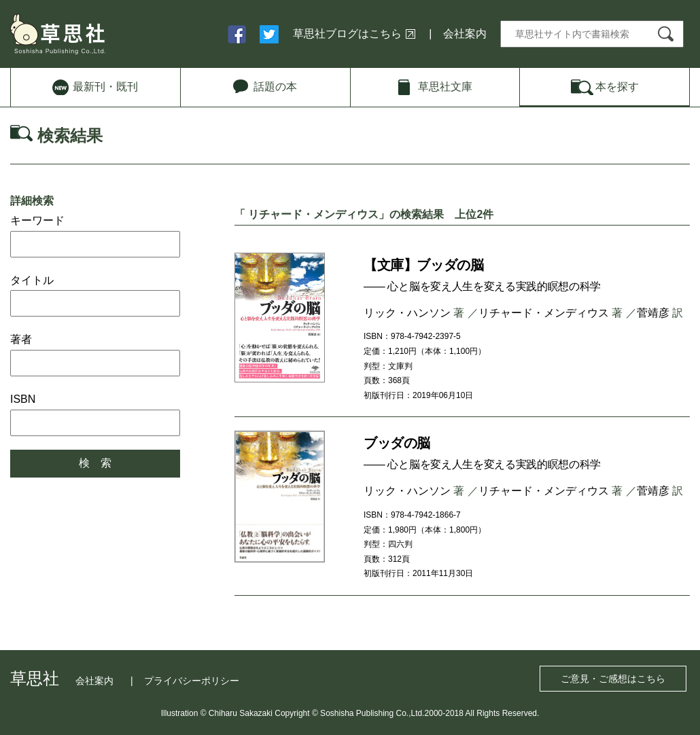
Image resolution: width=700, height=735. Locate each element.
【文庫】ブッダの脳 (423, 265)
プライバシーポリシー (192, 681)
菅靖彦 (653, 313)
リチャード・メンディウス (544, 313)
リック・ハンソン (407, 313)
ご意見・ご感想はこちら (613, 679)
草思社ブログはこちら (347, 34)
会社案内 (465, 34)
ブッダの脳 (397, 443)
